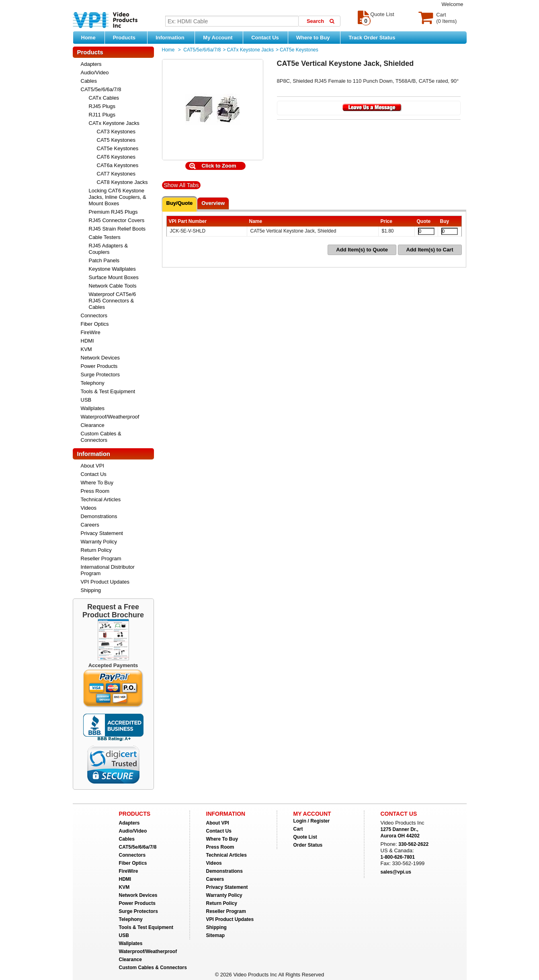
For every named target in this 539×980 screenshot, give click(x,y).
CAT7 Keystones (116, 174)
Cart (298, 829)
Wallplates (93, 408)
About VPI (93, 466)
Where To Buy (97, 483)
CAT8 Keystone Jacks (122, 182)
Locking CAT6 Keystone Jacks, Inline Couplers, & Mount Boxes (118, 197)
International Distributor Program (108, 570)
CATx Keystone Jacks (114, 123)
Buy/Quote (180, 203)
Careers (90, 525)
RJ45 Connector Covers (117, 220)
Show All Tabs (181, 185)
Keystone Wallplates (112, 269)
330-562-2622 (413, 844)
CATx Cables (104, 98)
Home (88, 38)
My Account (221, 37)
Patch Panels (104, 260)
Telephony (93, 383)
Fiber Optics (95, 324)
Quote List (305, 837)
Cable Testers (105, 237)
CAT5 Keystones (116, 140)
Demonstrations (99, 516)
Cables (89, 81)
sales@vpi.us (396, 872)
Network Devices (100, 358)
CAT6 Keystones (116, 157)
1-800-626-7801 (398, 857)
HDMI (87, 341)
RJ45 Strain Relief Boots (117, 229)
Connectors (94, 315)
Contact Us (265, 38)
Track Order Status (372, 38)
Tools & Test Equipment (108, 391)
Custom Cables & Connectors (101, 437)
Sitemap (216, 935)
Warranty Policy (99, 542)
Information (173, 37)
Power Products (99, 366)
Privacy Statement (102, 533)
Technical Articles (101, 499)
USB (86, 400)
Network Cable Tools (113, 286)
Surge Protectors (100, 375)
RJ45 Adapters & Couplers (109, 249)
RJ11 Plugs (102, 115)
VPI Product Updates (105, 582)
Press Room (95, 491)
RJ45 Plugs (102, 106)
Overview (213, 203)
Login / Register (312, 821)
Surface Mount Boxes (114, 277)
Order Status (308, 845)
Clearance (93, 425)
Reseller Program (101, 558)
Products (128, 37)
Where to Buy (316, 37)
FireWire (91, 332)
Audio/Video (95, 72)
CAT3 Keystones (116, 132)
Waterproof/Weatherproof (110, 417)
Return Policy (96, 550)
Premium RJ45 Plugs (113, 212)
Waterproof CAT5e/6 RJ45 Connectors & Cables (113, 301)
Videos (89, 508)
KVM (86, 349)
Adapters (91, 64)
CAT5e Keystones (118, 148)
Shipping (91, 590)
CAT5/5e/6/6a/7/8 (101, 89)
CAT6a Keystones (118, 165)
